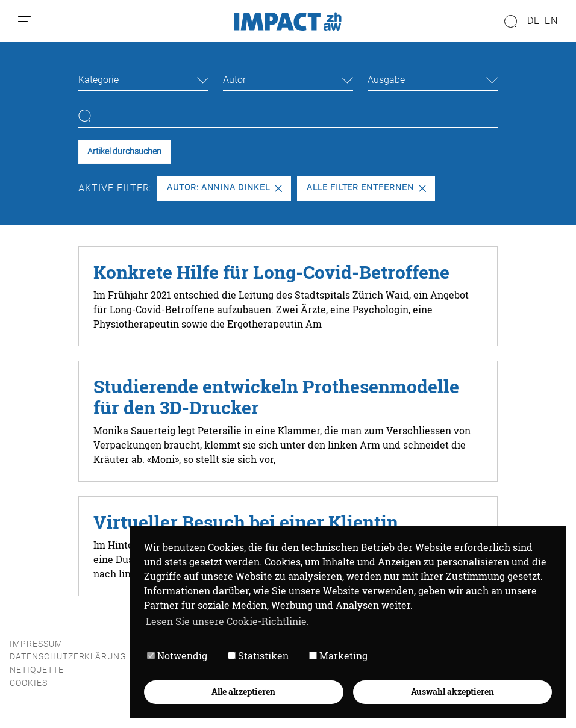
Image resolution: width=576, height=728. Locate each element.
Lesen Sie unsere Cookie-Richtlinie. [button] (227, 621)
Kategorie (99, 80)
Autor (234, 80)
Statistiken (258, 655)
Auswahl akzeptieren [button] (452, 692)
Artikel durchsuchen (124, 151)
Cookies (29, 683)
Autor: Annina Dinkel (224, 188)
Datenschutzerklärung (68, 657)
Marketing (338, 655)
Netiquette (37, 670)
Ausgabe (386, 80)
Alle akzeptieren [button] (243, 692)
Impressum (36, 644)
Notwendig (177, 655)
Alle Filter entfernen (366, 188)
